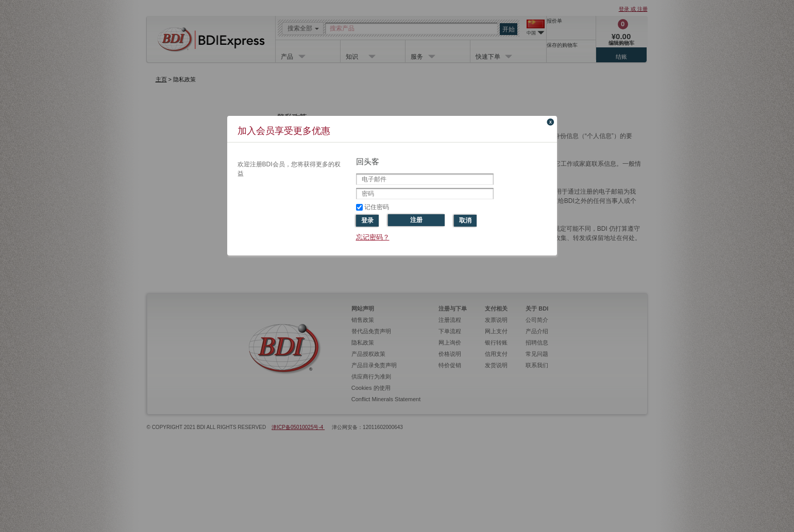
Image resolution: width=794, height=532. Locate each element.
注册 (416, 220)
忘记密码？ (373, 237)
